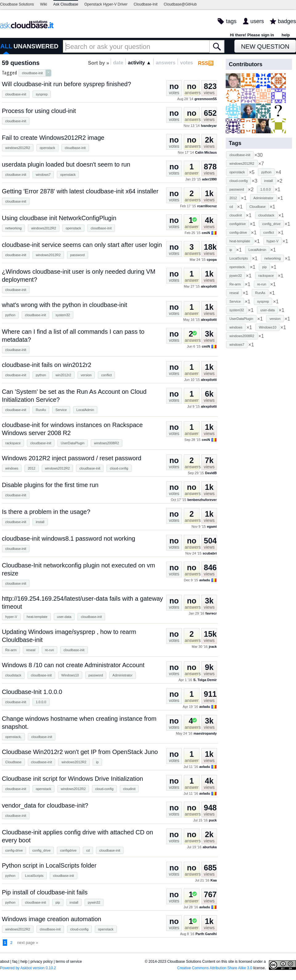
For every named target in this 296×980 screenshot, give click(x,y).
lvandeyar (209, 126)
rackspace (13, 443)
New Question (265, 46)
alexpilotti (209, 286)
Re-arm (11, 650)
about (5, 962)
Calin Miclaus (206, 152)
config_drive (41, 850)
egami (212, 526)
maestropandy (205, 733)
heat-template (37, 617)
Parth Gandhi (206, 934)
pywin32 (94, 902)
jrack (213, 647)
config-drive (14, 850)
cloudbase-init (16, 94)
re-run (49, 650)
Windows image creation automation (51, 919)
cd (88, 850)
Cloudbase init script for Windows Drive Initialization (72, 779)
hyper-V (11, 617)
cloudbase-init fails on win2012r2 (47, 365)
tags (231, 21)
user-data (64, 617)
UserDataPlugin (73, 443)
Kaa (214, 880)
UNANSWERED (36, 46)
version (86, 375)
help (286, 35)
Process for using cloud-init (39, 111)
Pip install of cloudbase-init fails (45, 892)
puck (213, 820)
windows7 (43, 175)
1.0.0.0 (41, 702)
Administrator (123, 675)
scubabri (210, 553)
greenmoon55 (206, 99)
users (257, 21)
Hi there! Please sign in (252, 35)
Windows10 (70, 675)
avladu (205, 580)
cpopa (212, 260)
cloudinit (129, 789)
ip (97, 762)
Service (61, 410)
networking (13, 228)
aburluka (210, 847)
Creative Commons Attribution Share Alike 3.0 (215, 968)
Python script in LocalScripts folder (49, 865)
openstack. (13, 737)
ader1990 (209, 179)
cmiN (206, 233)
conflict (106, 375)
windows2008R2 (107, 443)
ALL (6, 46)
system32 (63, 315)
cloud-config (119, 468)
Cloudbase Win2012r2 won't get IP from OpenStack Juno (80, 752)
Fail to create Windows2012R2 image (53, 138)
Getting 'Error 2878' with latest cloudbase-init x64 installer (80, 191)
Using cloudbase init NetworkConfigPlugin (59, 218)
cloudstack (13, 675)
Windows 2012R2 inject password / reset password (72, 458)
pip (58, 902)
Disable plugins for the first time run (50, 485)
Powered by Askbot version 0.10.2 (28, 968)
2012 (31, 468)
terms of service (69, 962)
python (10, 315)
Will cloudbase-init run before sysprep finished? (66, 84)
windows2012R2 (18, 148)
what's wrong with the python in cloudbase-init (64, 305)
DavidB (211, 473)
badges (287, 21)
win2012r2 (63, 375)
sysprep (42, 94)
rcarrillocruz (207, 206)
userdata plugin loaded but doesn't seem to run (66, 164)
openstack (47, 148)
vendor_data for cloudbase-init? (45, 805)
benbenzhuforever (202, 500)
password (78, 255)
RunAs (41, 410)
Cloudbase (13, 762)
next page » (28, 943)
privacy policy (42, 962)
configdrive (68, 850)
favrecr (211, 613)
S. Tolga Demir (205, 680)
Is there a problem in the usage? (46, 512)
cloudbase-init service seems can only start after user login (82, 245)
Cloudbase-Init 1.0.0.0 (32, 692)
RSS (203, 63)
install (40, 522)
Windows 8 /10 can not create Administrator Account (73, 665)
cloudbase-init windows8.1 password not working (68, 538)
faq (15, 962)
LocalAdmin (85, 410)
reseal (31, 650)
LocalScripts (34, 876)
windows (12, 468)
